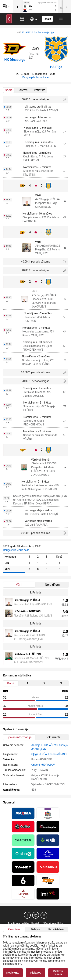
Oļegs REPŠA (39, 754)
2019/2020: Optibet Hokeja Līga (38, 33)
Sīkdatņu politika (53, 923)
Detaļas (35, 929)
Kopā (11, 683)
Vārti (19, 585)
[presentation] (17, 6)
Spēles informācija (19, 737)
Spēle (9, 90)
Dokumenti (53, 737)
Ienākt (47, 19)
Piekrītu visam (58, 973)
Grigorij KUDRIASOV (43, 765)
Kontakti (36, 923)
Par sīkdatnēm (57, 929)
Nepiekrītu (13, 973)
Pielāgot (35, 973)
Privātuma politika (19, 923)
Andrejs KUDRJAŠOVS (44, 745)
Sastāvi (23, 90)
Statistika (39, 90)
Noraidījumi (53, 585)
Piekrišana (14, 929)
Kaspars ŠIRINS (57, 754)
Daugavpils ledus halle (35, 77)
